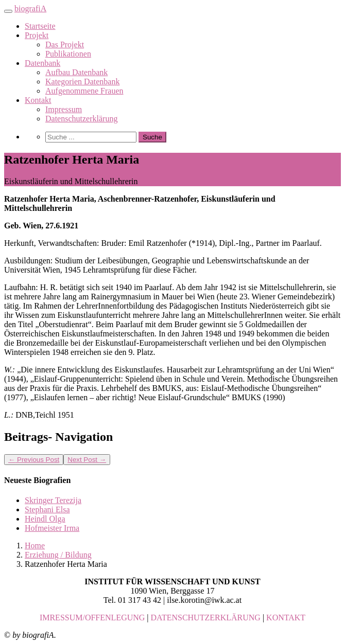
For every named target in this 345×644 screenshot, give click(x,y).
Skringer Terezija (53, 500)
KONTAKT (286, 618)
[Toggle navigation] (8, 11)
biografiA (30, 8)
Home (35, 545)
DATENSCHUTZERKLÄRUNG (206, 618)
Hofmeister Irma (52, 528)
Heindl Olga (45, 519)
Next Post (87, 460)
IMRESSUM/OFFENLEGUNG (92, 618)
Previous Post (34, 460)
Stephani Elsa (47, 509)
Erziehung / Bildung (58, 555)
